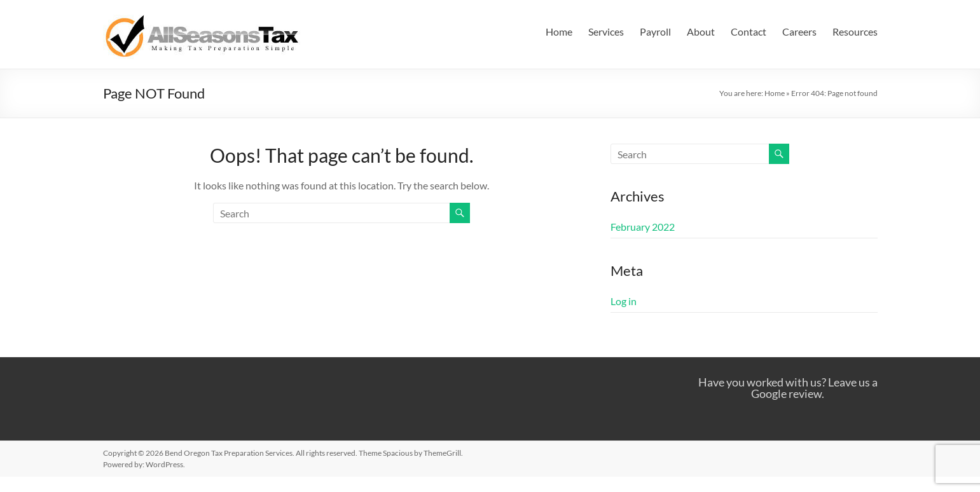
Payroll (655, 31)
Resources (855, 31)
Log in (624, 301)
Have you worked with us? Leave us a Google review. (788, 388)
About (701, 31)
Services (606, 31)
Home (559, 31)
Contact (749, 31)
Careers (799, 31)
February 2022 (643, 227)
